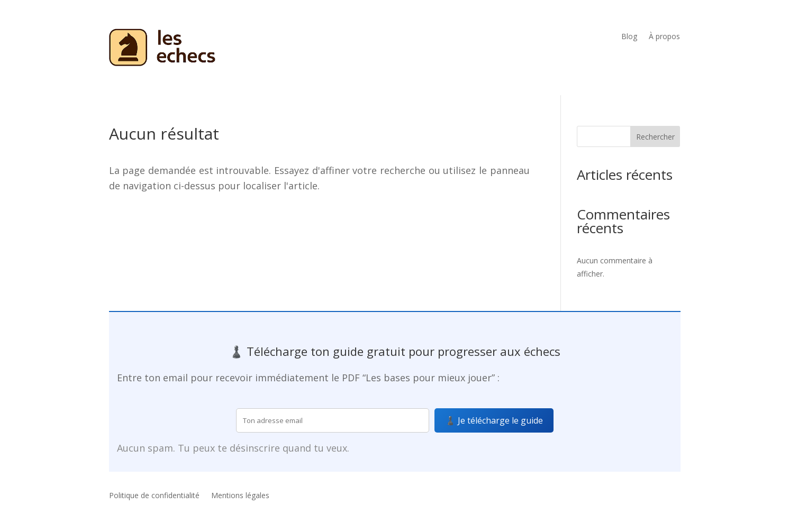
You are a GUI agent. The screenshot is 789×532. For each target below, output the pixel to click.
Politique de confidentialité (154, 496)
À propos (664, 37)
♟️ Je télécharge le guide (494, 420)
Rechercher (655, 137)
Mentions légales (240, 496)
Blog (629, 37)
